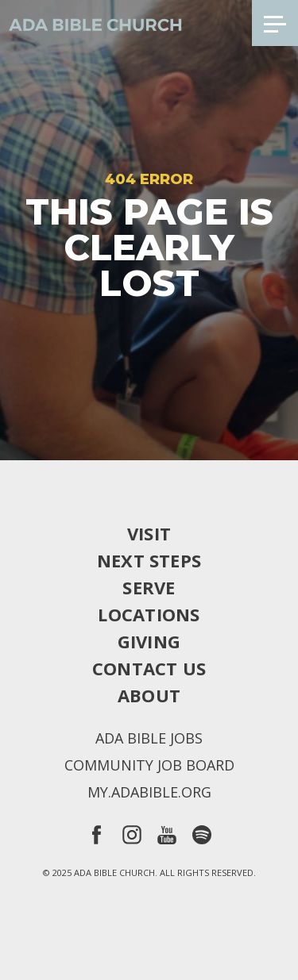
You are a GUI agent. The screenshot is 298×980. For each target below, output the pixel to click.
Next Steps (149, 560)
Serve (149, 587)
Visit (149, 533)
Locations (149, 614)
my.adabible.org (149, 792)
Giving (149, 641)
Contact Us (149, 668)
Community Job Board (149, 765)
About (149, 695)
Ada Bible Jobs (149, 738)
